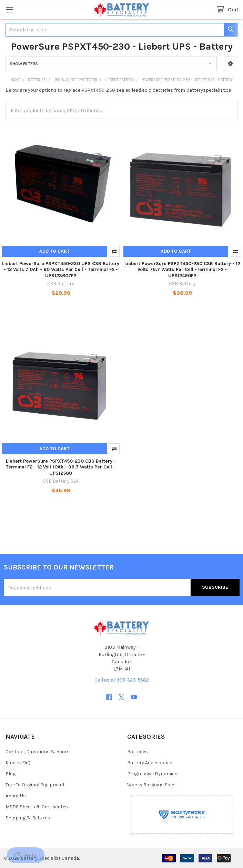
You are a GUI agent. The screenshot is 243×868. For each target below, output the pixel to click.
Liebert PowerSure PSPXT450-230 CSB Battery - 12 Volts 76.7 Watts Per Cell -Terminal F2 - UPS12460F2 (182, 270)
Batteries (138, 752)
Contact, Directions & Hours (38, 752)
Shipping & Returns (28, 818)
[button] (230, 64)
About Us (16, 796)
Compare (114, 251)
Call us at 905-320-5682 (122, 680)
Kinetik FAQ (18, 763)
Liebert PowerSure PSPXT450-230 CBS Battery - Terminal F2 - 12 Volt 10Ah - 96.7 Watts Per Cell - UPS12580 (61, 467)
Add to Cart (54, 251)
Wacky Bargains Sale (151, 785)
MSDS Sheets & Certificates (37, 807)
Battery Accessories (150, 763)
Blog (11, 774)
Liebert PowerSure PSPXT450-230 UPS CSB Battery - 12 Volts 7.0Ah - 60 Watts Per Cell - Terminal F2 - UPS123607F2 (61, 270)
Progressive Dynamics (152, 774)
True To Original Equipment (35, 785)
